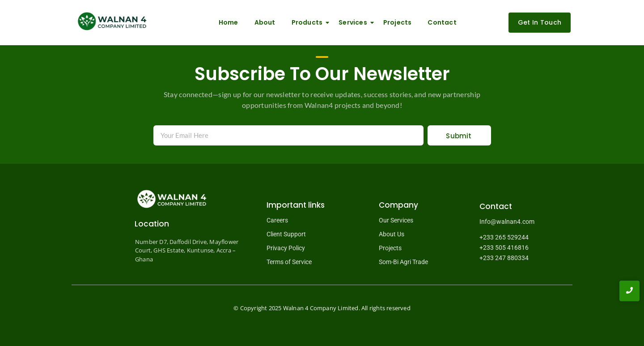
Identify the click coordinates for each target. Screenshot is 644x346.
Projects (398, 22)
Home (229, 22)
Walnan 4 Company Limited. (322, 308)
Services (355, 22)
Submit (459, 136)
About (265, 22)
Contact (442, 22)
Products (309, 22)
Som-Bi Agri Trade (403, 262)
